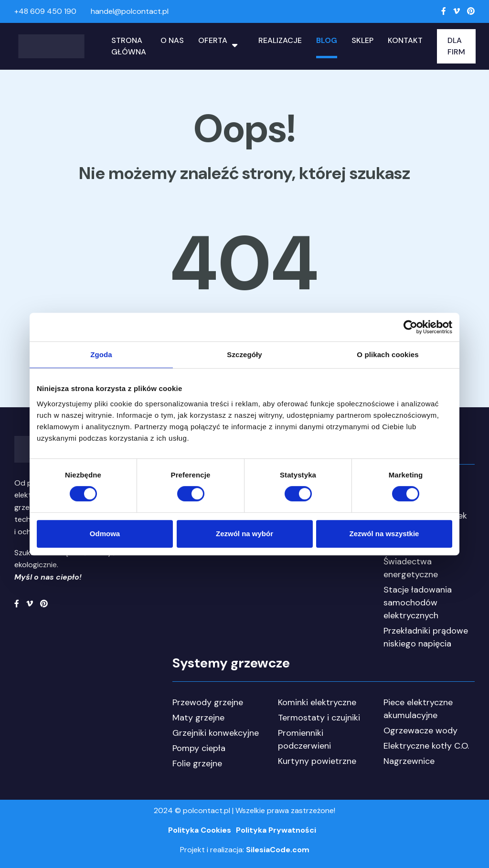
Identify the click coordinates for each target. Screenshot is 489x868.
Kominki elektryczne (317, 702)
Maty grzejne (198, 718)
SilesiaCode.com (278, 850)
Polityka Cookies (200, 830)
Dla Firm (456, 46)
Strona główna (129, 46)
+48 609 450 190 (45, 11)
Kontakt (405, 40)
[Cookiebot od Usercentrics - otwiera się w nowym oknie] (410, 327)
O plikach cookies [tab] (388, 355)
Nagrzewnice (409, 761)
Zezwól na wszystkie (384, 534)
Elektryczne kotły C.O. (426, 746)
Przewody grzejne (208, 702)
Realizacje (280, 40)
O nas (172, 40)
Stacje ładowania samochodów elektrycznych (418, 603)
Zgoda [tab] (101, 355)
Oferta (213, 40)
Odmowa (105, 534)
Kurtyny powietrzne (317, 761)
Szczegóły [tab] (244, 355)
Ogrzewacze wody (420, 730)
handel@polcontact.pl (130, 11)
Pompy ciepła (199, 748)
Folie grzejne (197, 763)
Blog (327, 40)
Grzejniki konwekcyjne (216, 733)
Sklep (362, 40)
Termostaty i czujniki (319, 718)
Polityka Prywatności (276, 830)
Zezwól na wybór (244, 534)
